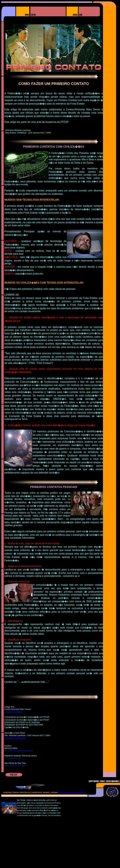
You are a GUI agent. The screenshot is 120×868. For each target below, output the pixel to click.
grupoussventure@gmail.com (72, 792)
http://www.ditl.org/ (13, 758)
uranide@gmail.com (13, 712)
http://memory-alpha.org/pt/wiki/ (19, 750)
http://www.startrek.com (15, 765)
